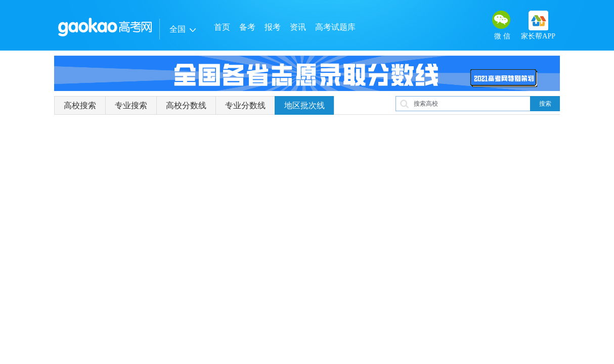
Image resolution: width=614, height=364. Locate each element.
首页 (222, 27)
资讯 (298, 27)
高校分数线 (186, 105)
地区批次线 (304, 105)
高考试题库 (335, 27)
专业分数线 (245, 105)
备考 (247, 27)
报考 (273, 27)
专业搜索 (131, 105)
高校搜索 (80, 105)
